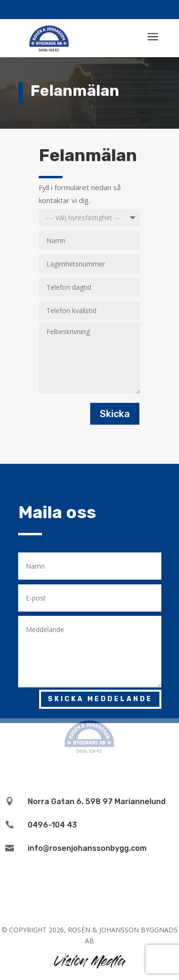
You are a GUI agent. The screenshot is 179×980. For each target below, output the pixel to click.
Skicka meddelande (100, 699)
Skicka (115, 414)
